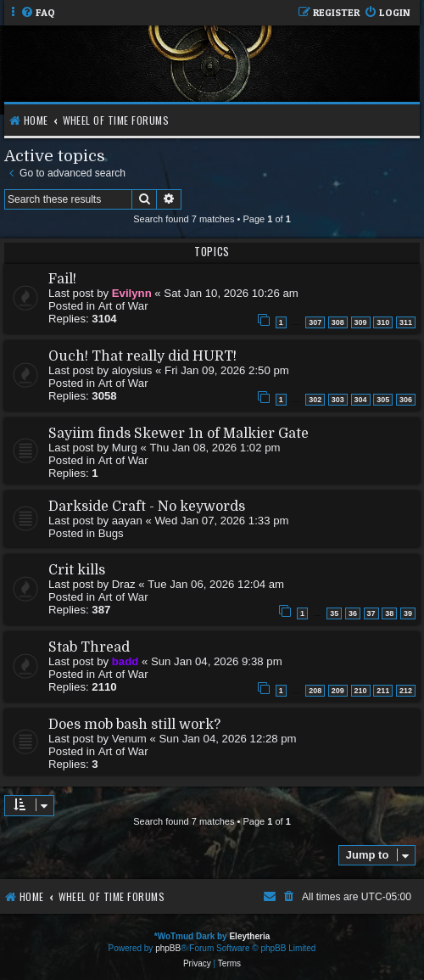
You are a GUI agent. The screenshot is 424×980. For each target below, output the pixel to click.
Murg (125, 448)
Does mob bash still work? (134, 725)
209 (338, 691)
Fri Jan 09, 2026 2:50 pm (227, 370)
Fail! (62, 279)
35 (334, 613)
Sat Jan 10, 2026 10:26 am (231, 293)
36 (353, 613)
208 (315, 691)
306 (406, 400)
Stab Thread (89, 647)
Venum (129, 739)
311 (406, 322)
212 (406, 691)
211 (383, 691)
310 (383, 322)
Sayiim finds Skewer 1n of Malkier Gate (179, 434)
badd (126, 661)
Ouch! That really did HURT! (142, 356)
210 (361, 691)
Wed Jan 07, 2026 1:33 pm (221, 521)
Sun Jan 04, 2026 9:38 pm (217, 661)
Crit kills (77, 570)
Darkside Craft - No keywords (147, 507)
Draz (124, 584)
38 (389, 613)
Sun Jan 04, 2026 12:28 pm (228, 739)
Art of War (123, 306)
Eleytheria (249, 936)
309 (361, 322)
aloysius (132, 370)
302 (315, 400)
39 (408, 613)
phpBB (168, 948)
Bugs (111, 533)
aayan (127, 521)
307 (315, 322)
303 (338, 400)
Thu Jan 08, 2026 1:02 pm (215, 448)
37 (371, 613)
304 (361, 400)
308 (338, 322)
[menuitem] (38, 13)
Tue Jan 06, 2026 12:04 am (216, 584)
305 (383, 400)
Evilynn (132, 293)
